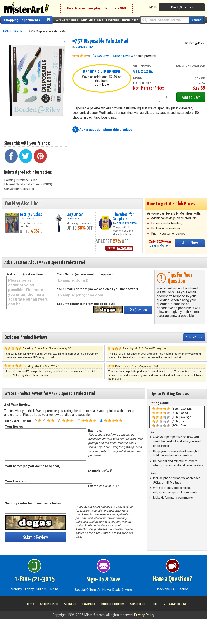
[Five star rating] (102, 421)
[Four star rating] (79, 421)
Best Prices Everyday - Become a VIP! (97, 8)
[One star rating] (35, 421)
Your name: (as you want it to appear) (32, 466)
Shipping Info (49, 604)
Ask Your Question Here (25, 274)
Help (154, 604)
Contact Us (138, 604)
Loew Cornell (31, 218)
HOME (7, 31)
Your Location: (16, 481)
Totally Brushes (31, 215)
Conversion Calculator (19, 189)
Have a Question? (172, 579)
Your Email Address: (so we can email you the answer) (97, 289)
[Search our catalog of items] (196, 20)
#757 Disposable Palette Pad (101, 41)
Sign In (152, 7)
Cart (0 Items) (182, 7)
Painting (20, 31)
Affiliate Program (113, 604)
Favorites (113, 20)
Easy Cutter (75, 215)
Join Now (102, 85)
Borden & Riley (85, 47)
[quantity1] (166, 97)
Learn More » (160, 245)
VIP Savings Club (175, 604)
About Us (70, 604)
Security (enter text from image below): (86, 304)
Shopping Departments (22, 20)
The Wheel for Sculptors (123, 217)
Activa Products (127, 223)
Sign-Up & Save (92, 20)
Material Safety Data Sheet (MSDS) (28, 184)
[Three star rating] (60, 421)
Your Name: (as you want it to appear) (85, 274)
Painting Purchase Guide (21, 180)
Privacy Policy (144, 615)
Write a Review (194, 337)
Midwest (75, 218)
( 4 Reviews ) (102, 56)
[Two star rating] (45, 421)
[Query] (165, 20)
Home (30, 604)
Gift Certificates (67, 20)
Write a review (123, 56)
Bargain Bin (130, 20)
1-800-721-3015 (35, 579)
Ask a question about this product (106, 130)
